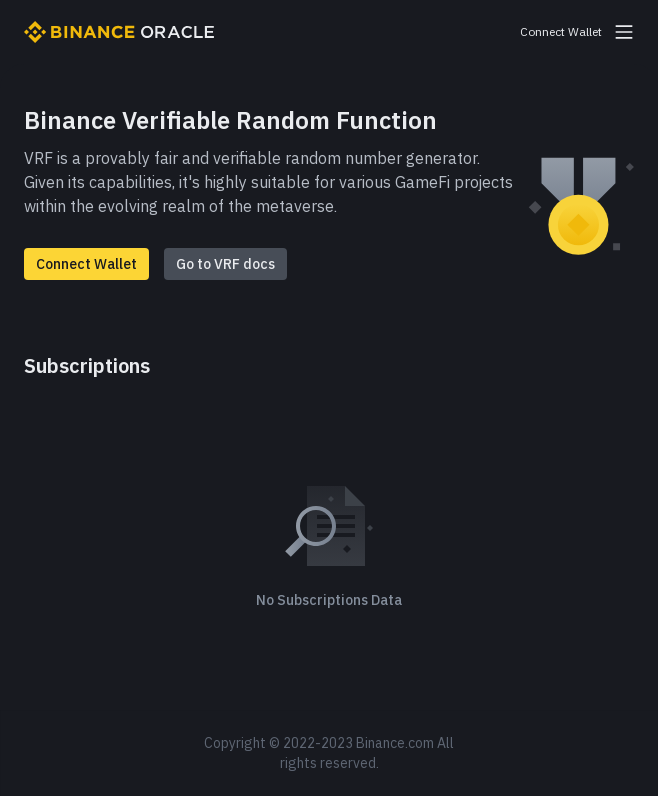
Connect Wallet (86, 264)
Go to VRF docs (225, 264)
